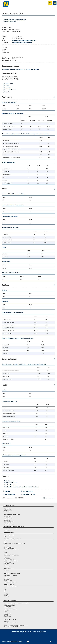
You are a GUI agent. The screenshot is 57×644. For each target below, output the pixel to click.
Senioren (5, 551)
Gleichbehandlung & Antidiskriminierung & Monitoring (14, 544)
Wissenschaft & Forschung (9, 524)
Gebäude (7, 88)
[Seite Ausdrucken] (28, 642)
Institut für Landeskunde (8, 522)
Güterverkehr (6, 608)
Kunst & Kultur (6, 571)
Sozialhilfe (5, 565)
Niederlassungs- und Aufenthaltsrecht (11, 550)
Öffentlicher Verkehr (7, 614)
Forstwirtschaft (6, 577)
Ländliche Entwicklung (8, 581)
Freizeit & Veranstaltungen (9, 535)
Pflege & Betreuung (7, 562)
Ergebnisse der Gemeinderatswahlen (15, 20)
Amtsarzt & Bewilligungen (9, 558)
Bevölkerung (8, 84)
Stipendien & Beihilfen (8, 523)
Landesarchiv (6, 519)
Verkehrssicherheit (7, 617)
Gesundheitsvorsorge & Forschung (10, 561)
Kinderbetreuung (7, 546)
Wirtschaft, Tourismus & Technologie (11, 627)
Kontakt (44, 632)
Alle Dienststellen (10, 494)
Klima (5, 590)
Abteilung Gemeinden (10, 485)
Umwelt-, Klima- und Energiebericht (10, 587)
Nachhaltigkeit (6, 593)
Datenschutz (27, 632)
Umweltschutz (6, 597)
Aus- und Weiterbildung (8, 516)
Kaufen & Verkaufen (7, 509)
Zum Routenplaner (28, 491)
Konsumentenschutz (8, 547)
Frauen (5, 542)
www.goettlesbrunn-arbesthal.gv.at (22, 42)
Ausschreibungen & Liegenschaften (10, 623)
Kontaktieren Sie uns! (29, 494)
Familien (5, 541)
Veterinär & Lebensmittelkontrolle (10, 582)
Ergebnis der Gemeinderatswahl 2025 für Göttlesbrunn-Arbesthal (21, 69)
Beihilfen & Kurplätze (8, 566)
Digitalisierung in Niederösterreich (10, 529)
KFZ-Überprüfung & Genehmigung (10, 609)
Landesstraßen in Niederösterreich (10, 604)
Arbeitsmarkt (6, 622)
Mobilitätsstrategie (7, 613)
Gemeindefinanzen (9, 90)
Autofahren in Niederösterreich (10, 605)
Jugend (5, 545)
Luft (4, 592)
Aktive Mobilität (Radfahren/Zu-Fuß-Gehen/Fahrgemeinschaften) (16, 603)
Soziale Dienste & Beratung (9, 563)
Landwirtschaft (6, 579)
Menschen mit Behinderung (9, 549)
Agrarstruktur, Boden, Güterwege (10, 576)
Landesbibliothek (7, 520)
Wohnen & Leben (7, 512)
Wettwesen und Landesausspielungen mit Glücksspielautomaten (16, 625)
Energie (5, 589)
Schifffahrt (6, 615)
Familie (6, 92)
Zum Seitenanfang (49, 498)
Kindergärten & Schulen (8, 518)
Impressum (36, 632)
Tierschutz (6, 552)
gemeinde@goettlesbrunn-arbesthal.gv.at (24, 40)
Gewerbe (5, 624)
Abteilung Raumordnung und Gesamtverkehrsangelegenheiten (22, 487)
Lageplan (7, 491)
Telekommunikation (7, 530)
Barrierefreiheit (16, 632)
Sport (5, 536)
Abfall (5, 588)
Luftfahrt (5, 612)
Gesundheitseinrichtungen (9, 560)
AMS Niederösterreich (11, 483)
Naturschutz (6, 594)
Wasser (5, 598)
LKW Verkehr (6, 610)
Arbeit (6, 86)
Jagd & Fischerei (7, 578)
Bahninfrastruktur (7, 607)
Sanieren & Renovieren (8, 510)
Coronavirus (6, 557)
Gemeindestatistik (9, 22)
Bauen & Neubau (7, 508)
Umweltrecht (6, 596)
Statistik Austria (9, 481)
